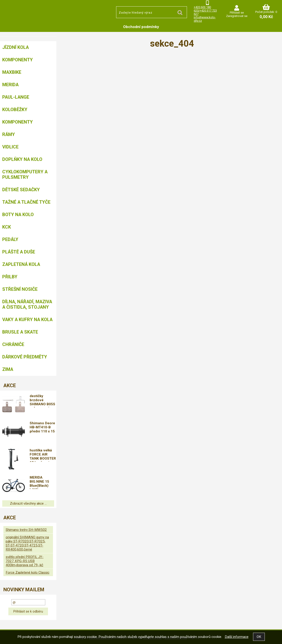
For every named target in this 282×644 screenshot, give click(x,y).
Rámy (9, 134)
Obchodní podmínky (141, 27)
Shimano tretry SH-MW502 (26, 530)
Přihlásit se (237, 13)
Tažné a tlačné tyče (26, 202)
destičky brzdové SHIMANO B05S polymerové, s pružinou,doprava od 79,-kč (43, 401)
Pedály (10, 239)
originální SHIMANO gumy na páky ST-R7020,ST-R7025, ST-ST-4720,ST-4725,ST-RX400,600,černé (27, 543)
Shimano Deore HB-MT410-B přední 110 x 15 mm (43, 428)
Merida (10, 85)
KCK (7, 227)
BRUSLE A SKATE (20, 332)
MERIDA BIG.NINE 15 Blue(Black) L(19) (40, 482)
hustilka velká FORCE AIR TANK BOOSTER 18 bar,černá (43, 455)
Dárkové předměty (25, 357)
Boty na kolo (18, 215)
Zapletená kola (21, 264)
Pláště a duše (19, 252)
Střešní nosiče (20, 289)
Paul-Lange (16, 97)
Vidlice (10, 147)
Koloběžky (15, 110)
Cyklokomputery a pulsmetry (25, 174)
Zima (8, 369)
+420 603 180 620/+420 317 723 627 (205, 11)
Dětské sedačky (21, 190)
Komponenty (18, 60)
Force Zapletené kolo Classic (27, 572)
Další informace (237, 637)
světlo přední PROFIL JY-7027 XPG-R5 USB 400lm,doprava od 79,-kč (25, 561)
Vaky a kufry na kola (27, 320)
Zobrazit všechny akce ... (28, 503)
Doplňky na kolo (22, 159)
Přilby (10, 277)
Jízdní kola (16, 47)
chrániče (13, 344)
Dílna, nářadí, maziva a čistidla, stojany (27, 304)
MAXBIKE (12, 72)
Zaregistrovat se (237, 16)
